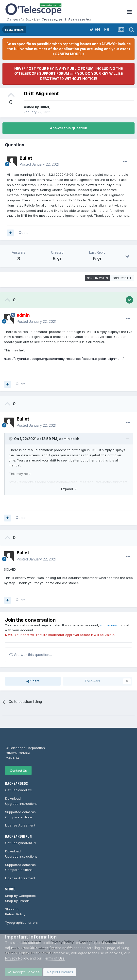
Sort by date (122, 278)
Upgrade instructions (21, 804)
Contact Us (18, 770)
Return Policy (15, 914)
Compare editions (19, 817)
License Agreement (20, 825)
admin (64, 439)
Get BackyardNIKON (20, 843)
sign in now (109, 625)
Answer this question (69, 128)
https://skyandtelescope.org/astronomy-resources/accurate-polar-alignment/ (64, 359)
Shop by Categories (20, 896)
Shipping (12, 909)
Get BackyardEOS (19, 790)
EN (95, 30)
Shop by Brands (17, 901)
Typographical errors (21, 922)
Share (33, 681)
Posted (39, 164)
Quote (24, 233)
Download (13, 798)
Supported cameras (20, 812)
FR (107, 30)
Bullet (44, 107)
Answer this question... (31, 655)
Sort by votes (97, 278)
